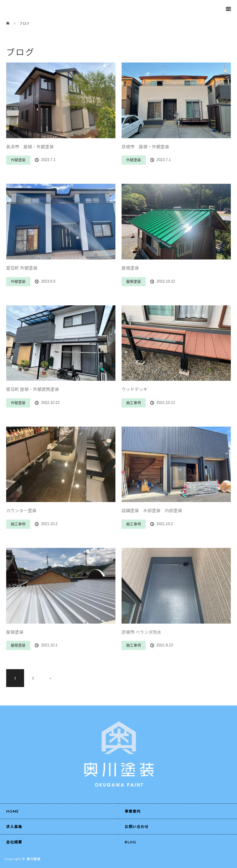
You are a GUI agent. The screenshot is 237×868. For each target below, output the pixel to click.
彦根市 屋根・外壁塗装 (145, 147)
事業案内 (133, 811)
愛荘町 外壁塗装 (22, 268)
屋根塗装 (130, 268)
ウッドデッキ (135, 389)
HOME (12, 811)
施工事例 (134, 403)
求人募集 (14, 827)
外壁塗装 (18, 160)
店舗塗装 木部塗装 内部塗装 (152, 510)
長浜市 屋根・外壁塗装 (30, 147)
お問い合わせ (137, 827)
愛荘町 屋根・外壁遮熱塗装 (33, 389)
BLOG (130, 842)
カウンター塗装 (21, 510)
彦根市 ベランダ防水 (141, 632)
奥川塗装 (34, 859)
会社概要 (14, 842)
